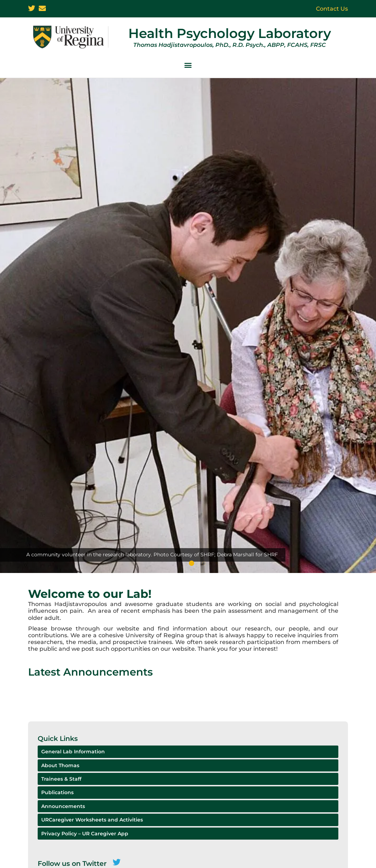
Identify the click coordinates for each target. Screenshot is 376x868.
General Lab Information (73, 752)
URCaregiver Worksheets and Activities (92, 820)
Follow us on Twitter (72, 863)
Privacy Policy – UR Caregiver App (85, 834)
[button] (188, 65)
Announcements (63, 806)
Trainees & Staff (61, 779)
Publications (57, 792)
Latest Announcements (90, 672)
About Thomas (60, 765)
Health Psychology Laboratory (230, 33)
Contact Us (332, 9)
